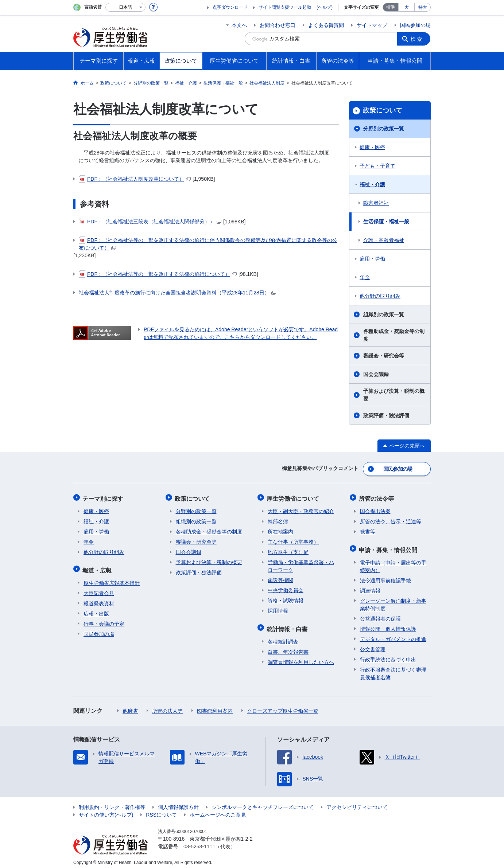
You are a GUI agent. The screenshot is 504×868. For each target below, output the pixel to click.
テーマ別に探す (104, 497)
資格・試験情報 (286, 598)
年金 (365, 277)
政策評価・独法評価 (386, 415)
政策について (383, 110)
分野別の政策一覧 (384, 129)
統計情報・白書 (288, 625)
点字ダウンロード (230, 7)
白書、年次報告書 (288, 648)
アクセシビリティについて (357, 803)
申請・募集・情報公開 (389, 546)
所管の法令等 (377, 497)
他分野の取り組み (380, 296)
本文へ (239, 25)
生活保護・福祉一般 (386, 222)
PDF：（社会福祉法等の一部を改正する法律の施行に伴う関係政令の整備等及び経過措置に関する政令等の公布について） (208, 244)
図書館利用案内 (215, 707)
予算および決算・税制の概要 (394, 395)
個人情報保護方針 (178, 803)
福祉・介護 (372, 184)
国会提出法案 (375, 509)
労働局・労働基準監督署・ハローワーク (301, 564)
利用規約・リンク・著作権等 (112, 803)
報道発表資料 (99, 599)
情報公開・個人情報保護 (388, 625)
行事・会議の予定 (104, 620)
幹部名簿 (278, 519)
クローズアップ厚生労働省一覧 (283, 707)
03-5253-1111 (199, 842)
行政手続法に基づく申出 (388, 656)
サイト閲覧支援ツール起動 (285, 7)
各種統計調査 (283, 638)
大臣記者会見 (99, 589)
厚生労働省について (294, 497)
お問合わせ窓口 (278, 25)
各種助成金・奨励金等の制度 (394, 335)
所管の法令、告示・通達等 (391, 519)
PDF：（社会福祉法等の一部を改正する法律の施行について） (158, 274)
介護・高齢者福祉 (384, 240)
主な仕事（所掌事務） (293, 540)
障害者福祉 (376, 203)
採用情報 (278, 609)
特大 (423, 7)
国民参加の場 (415, 25)
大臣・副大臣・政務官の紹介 (301, 509)
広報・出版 (96, 610)
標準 (391, 7)
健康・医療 (372, 147)
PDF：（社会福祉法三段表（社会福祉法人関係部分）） (150, 222)
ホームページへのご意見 (218, 811)
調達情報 (370, 587)
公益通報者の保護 (380, 615)
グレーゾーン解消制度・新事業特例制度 (393, 601)
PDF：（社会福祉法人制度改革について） (135, 179)
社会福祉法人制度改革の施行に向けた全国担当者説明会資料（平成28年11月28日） (177, 293)
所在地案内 (280, 529)
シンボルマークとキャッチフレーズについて (263, 803)
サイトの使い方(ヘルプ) (106, 811)
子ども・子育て (377, 166)
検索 (418, 39)
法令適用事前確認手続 (385, 576)
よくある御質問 (326, 25)
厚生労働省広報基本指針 (112, 579)
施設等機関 (280, 578)
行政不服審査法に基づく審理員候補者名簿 (393, 670)
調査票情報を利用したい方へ (301, 658)
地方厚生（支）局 (288, 550)
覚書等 (368, 529)
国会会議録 (376, 374)
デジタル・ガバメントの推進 (393, 635)
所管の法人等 (167, 707)
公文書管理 (373, 645)
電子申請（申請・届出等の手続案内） (393, 562)
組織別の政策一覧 (384, 314)
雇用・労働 (372, 259)
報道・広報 (98, 567)
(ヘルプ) (325, 7)
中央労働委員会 (286, 588)
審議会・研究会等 (384, 356)
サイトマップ (372, 25)
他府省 (130, 707)
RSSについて (161, 811)
